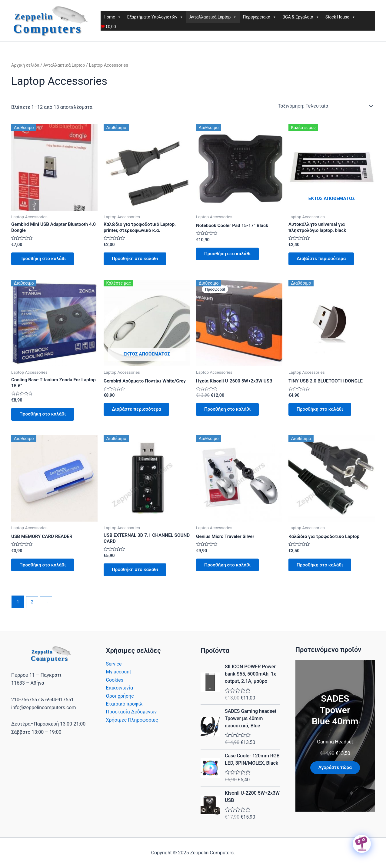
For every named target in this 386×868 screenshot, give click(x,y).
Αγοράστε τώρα (335, 774)
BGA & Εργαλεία (301, 17)
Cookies (115, 686)
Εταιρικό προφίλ (124, 710)
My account (119, 678)
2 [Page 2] (32, 608)
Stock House (340, 17)
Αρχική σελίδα (26, 65)
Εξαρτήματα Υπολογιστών (155, 17)
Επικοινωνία (120, 694)
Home (112, 17)
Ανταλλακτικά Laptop (213, 17)
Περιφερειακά (260, 17)
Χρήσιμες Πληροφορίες (132, 726)
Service (114, 670)
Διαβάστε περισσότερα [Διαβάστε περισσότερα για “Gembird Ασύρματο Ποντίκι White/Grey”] (138, 412)
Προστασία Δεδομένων (131, 718)
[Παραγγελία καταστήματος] (325, 106)
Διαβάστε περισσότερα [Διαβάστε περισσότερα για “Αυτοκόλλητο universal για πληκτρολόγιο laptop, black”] (323, 260)
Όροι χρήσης (120, 702)
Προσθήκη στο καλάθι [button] (45, 260)
